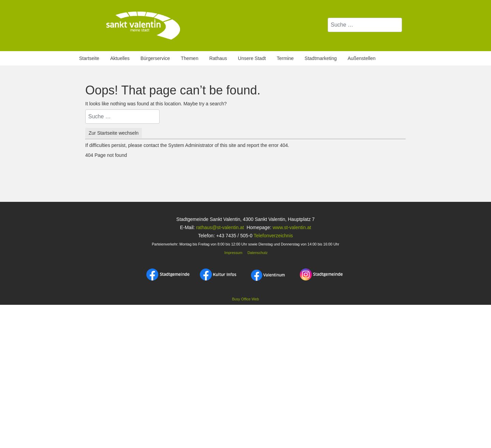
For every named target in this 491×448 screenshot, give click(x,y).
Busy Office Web (246, 299)
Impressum (233, 253)
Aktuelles (120, 58)
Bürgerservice (155, 58)
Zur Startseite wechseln (114, 133)
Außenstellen (362, 58)
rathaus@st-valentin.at (219, 227)
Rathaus (218, 58)
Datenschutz (258, 253)
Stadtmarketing (321, 58)
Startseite (89, 58)
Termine (285, 58)
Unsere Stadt (252, 58)
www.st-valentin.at (292, 227)
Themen (189, 58)
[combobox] (365, 25)
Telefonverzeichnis (273, 236)
